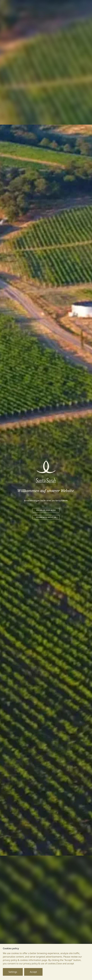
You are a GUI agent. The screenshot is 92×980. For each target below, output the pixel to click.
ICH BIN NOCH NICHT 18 (46, 517)
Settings (13, 972)
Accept (33, 972)
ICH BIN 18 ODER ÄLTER (46, 510)
